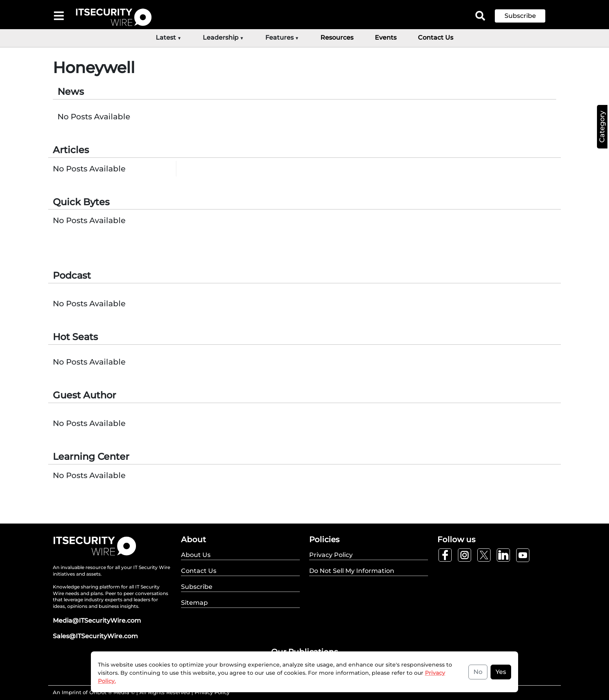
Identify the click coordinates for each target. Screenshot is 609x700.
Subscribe (520, 16)
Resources (337, 38)
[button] (526, 16)
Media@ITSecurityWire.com (97, 621)
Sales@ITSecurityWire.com (95, 636)
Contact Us (436, 38)
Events (386, 38)
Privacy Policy (212, 692)
